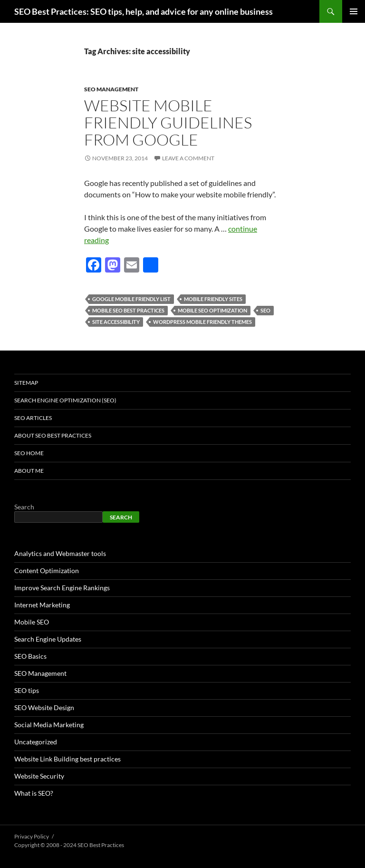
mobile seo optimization (212, 310)
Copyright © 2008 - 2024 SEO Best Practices (69, 845)
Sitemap (26, 383)
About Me (29, 471)
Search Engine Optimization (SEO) (65, 400)
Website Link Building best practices (67, 759)
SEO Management (111, 89)
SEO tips (27, 690)
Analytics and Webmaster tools (60, 553)
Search (24, 507)
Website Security (39, 776)
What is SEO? (34, 793)
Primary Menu (354, 11)
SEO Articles (33, 418)
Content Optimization (47, 571)
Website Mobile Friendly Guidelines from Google (168, 122)
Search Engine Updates (48, 639)
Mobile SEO (32, 622)
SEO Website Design (44, 707)
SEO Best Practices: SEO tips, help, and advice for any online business (144, 11)
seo (265, 310)
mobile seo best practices (128, 310)
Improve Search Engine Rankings (62, 588)
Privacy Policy (32, 836)
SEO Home (29, 453)
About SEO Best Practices (53, 435)
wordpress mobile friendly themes (202, 322)
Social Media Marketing (49, 725)
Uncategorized (36, 742)
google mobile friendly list (131, 299)
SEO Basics (30, 656)
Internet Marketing (42, 605)
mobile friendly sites (213, 299)
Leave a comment (188, 158)
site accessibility (116, 322)
